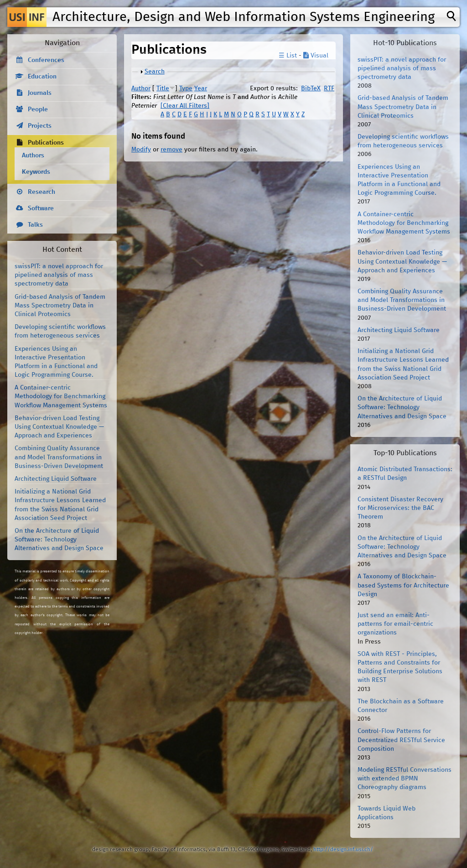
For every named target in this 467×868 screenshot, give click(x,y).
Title (163, 88)
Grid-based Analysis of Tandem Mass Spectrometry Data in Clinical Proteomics (60, 306)
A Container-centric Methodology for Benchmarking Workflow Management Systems (61, 396)
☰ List (288, 56)
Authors (33, 156)
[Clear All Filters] (185, 106)
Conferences (46, 60)
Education (42, 77)
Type (186, 88)
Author (141, 88)
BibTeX (311, 88)
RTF (329, 88)
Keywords (36, 172)
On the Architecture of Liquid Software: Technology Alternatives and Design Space (59, 540)
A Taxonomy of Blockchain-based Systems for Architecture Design (403, 585)
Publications (46, 143)
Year (201, 88)
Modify (141, 150)
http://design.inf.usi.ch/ (343, 850)
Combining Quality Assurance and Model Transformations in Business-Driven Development (59, 457)
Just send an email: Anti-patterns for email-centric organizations (395, 624)
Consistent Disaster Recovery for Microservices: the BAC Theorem (400, 508)
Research (42, 192)
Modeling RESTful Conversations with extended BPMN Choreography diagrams (405, 779)
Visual (316, 56)
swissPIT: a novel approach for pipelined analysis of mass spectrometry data (59, 275)
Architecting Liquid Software (56, 479)
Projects (40, 126)
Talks (35, 225)
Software (41, 208)
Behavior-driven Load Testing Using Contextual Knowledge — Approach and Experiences (59, 427)
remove (171, 150)
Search (155, 72)
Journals (40, 93)
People (38, 109)
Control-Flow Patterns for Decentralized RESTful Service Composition (401, 740)
